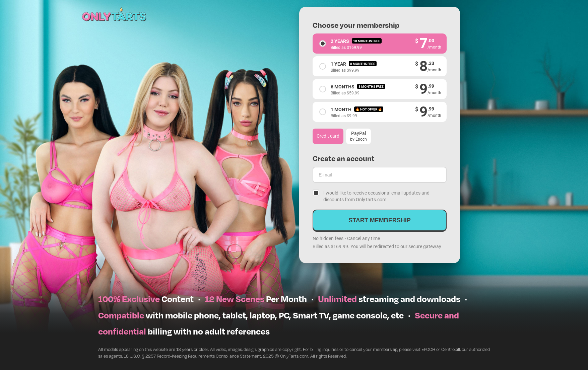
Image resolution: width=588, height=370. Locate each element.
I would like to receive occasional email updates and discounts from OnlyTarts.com (376, 196)
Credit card (328, 136)
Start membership (380, 220)
